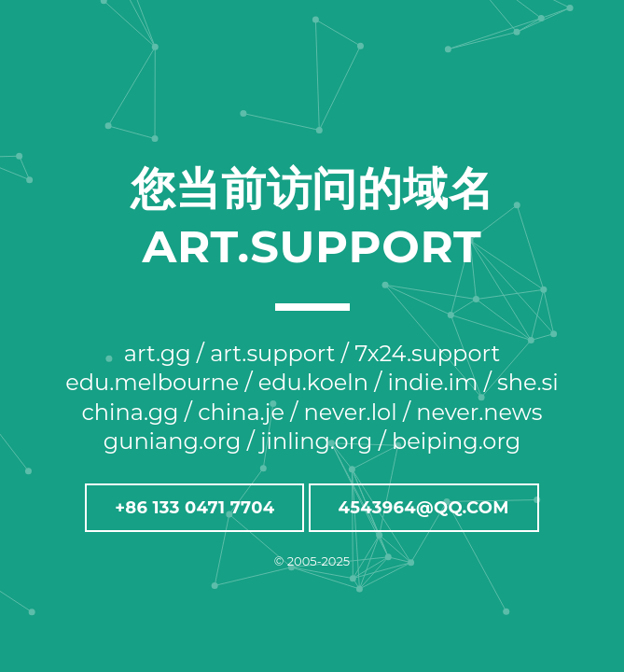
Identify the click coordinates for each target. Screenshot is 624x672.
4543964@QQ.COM (424, 508)
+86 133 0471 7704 (194, 508)
